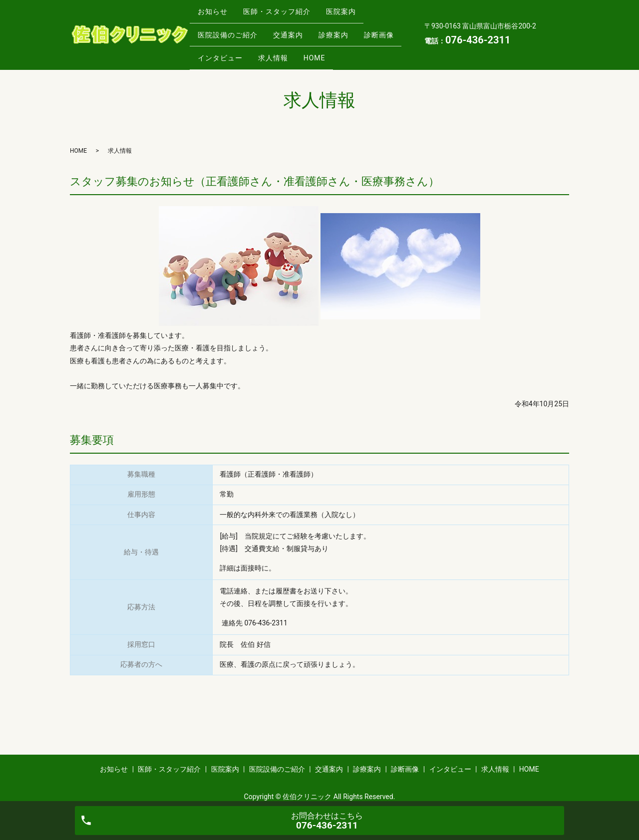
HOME (379, 45)
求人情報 (332, 45)
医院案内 (354, 13)
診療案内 (347, 29)
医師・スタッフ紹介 (285, 13)
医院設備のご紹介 (230, 29)
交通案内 (296, 29)
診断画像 (215, 45)
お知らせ (215, 13)
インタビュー (274, 45)
